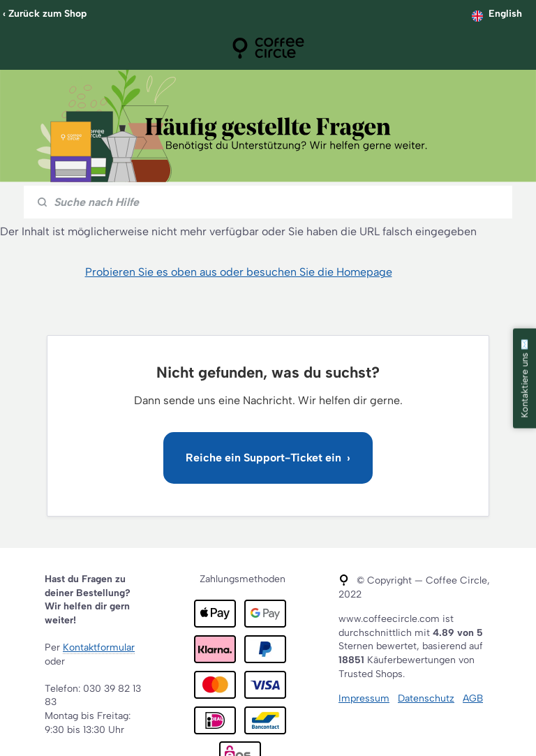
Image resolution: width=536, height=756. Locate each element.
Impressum (364, 698)
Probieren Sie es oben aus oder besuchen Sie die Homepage (239, 272)
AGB (473, 698)
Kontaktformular (99, 647)
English (505, 14)
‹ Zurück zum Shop (45, 14)
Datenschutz (426, 698)
